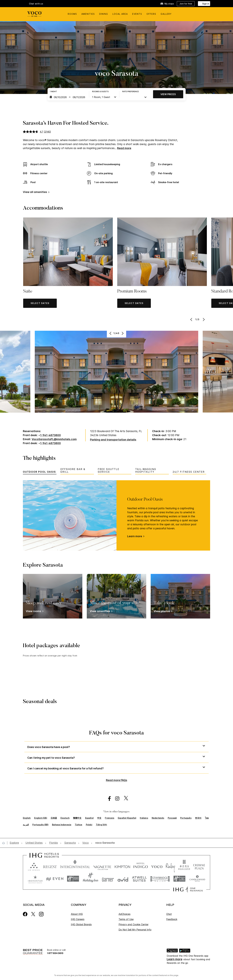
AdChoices (125, 914)
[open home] (5, 843)
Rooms (72, 14)
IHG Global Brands (81, 924)
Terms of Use (126, 919)
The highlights (39, 459)
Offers (151, 14)
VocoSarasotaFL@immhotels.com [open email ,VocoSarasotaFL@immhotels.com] (54, 439)
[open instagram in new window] (116, 799)
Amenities (88, 14)
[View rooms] (34, 612)
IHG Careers (78, 919)
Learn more (135, 536)
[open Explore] (15, 843)
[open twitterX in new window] (124, 799)
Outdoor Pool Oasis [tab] (39, 472)
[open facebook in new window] (108, 799)
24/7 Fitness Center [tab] (189, 472)
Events (137, 14)
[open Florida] (53, 843)
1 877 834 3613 (55, 953)
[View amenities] (101, 612)
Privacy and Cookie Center (134, 924)
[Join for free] (186, 4)
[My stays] (167, 4)
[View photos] (162, 612)
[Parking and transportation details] (113, 440)
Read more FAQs (117, 780)
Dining (104, 14)
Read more (124, 148)
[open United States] (34, 843)
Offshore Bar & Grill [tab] (73, 471)
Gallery (166, 14)
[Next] (203, 319)
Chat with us (36, 4)
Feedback (172, 919)
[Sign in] (204, 3)
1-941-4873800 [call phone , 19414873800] (50, 435)
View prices (168, 94)
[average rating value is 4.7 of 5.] (33, 132)
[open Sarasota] (70, 843)
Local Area (120, 14)
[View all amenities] (36, 193)
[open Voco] (86, 843)
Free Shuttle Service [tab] (109, 471)
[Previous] (192, 319)
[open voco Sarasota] (104, 843)
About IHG (77, 914)
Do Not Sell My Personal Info (135, 930)
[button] (40, 303)
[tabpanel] (116, 515)
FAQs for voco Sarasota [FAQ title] (116, 733)
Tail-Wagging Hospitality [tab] (146, 471)
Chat (169, 914)
